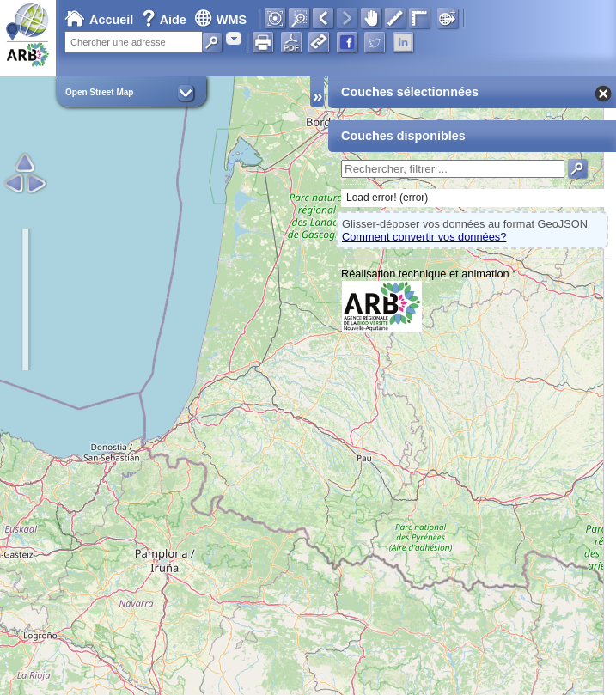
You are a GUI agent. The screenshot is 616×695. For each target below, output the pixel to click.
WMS (220, 20)
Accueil (99, 20)
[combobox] (234, 38)
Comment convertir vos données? (424, 237)
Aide (166, 20)
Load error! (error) (387, 198)
